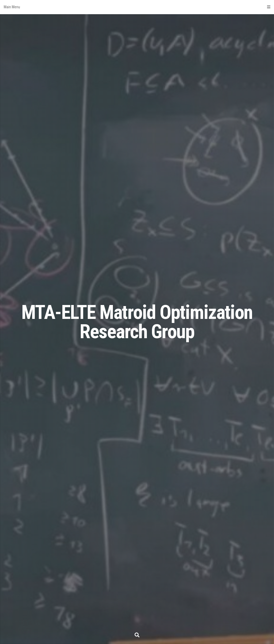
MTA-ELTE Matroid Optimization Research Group (137, 322)
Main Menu (137, 7)
